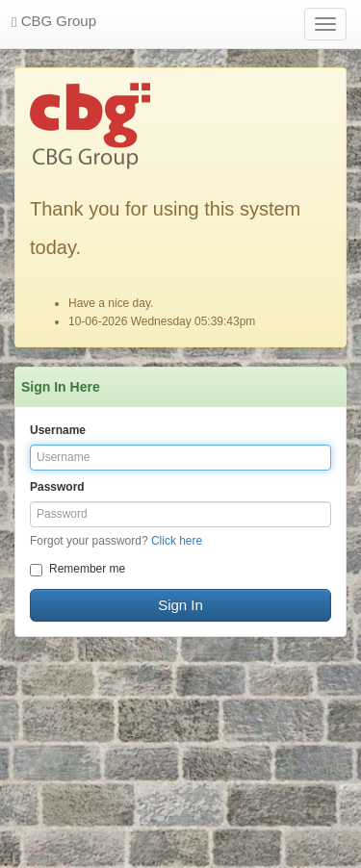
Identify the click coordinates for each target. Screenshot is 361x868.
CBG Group (54, 21)
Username (58, 430)
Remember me (77, 569)
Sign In (180, 605)
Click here (177, 541)
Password (57, 487)
